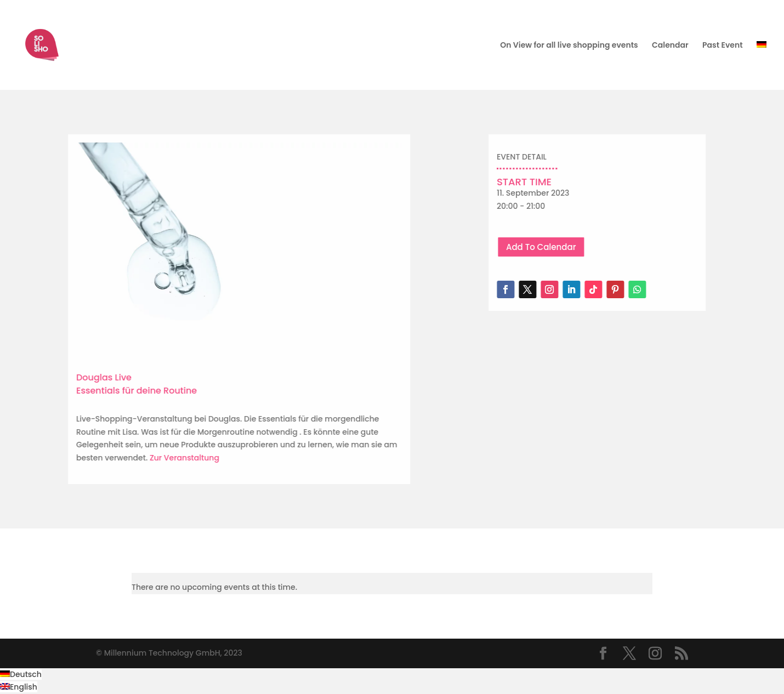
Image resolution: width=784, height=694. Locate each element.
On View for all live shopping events (569, 46)
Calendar (670, 46)
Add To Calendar (569, 247)
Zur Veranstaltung (140, 458)
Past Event (723, 46)
